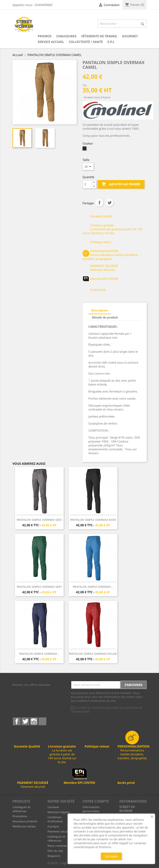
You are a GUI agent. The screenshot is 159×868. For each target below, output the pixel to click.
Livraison (53, 807)
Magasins (54, 856)
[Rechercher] (122, 24)
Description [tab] (100, 310)
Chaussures (66, 36)
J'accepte (111, 856)
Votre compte (96, 801)
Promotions (20, 816)
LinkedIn (42, 721)
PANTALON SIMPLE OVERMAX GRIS (39, 520)
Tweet (110, 203)
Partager (99, 203)
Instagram (34, 721)
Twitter (25, 721)
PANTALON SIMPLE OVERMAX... (93, 587)
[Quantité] (87, 184)
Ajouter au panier (121, 184)
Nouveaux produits (25, 821)
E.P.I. (111, 42)
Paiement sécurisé (59, 831)
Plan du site (55, 851)
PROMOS (45, 36)
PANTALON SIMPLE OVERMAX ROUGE (93, 654)
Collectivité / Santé (86, 42)
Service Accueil (51, 42)
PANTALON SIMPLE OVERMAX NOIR (93, 520)
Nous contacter (57, 846)
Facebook (17, 721)
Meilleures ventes (24, 826)
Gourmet (130, 36)
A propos (53, 826)
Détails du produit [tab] (105, 317)
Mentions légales (59, 812)
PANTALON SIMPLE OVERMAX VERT (39, 587)
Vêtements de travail (99, 36)
